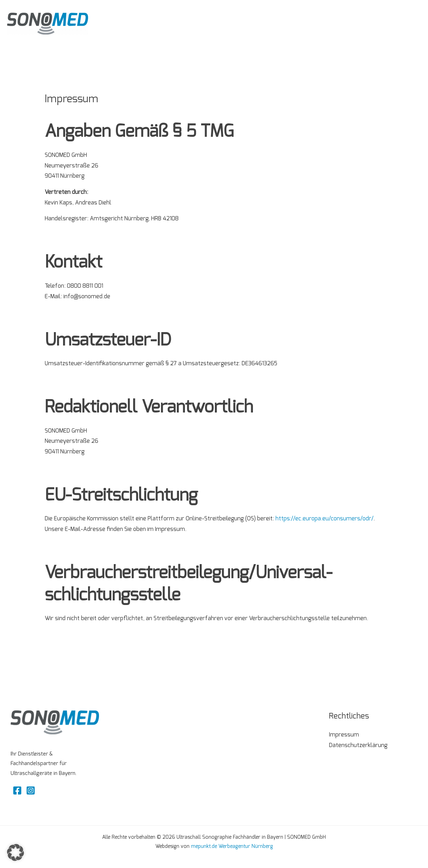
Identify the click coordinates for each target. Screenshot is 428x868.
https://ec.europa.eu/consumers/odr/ (324, 519)
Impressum (344, 735)
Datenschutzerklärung (358, 745)
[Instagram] (31, 790)
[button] (15, 852)
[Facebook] (17, 790)
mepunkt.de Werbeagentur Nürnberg (232, 846)
